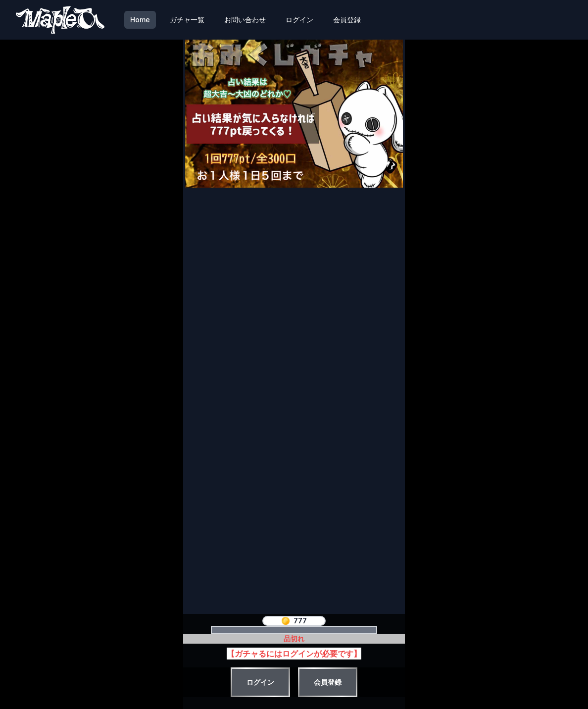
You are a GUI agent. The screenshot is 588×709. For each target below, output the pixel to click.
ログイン (299, 20)
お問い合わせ (245, 20)
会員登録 (347, 20)
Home (140, 20)
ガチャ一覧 (187, 20)
